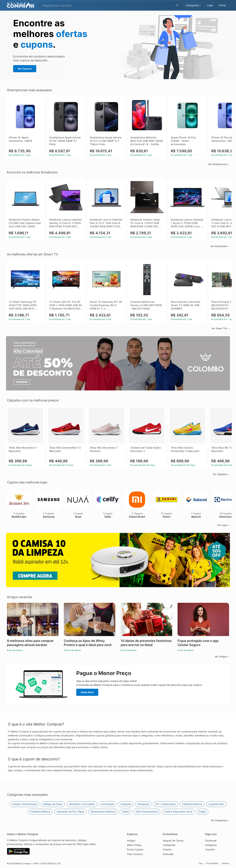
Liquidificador (216, 804)
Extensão (168, 854)
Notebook (143, 804)
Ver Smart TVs (221, 328)
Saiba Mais (87, 692)
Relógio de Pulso (53, 804)
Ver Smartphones (219, 164)
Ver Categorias (220, 820)
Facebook (211, 841)
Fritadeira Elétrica (40, 812)
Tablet (126, 812)
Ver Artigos (222, 657)
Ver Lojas (223, 525)
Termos (225, 863)
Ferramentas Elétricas (103, 812)
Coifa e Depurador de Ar (178, 812)
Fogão (202, 812)
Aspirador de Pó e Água (70, 812)
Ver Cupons (25, 69)
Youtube (210, 849)
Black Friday (134, 845)
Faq (201, 863)
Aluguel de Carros (173, 841)
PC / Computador (166, 804)
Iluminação (108, 804)
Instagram (211, 845)
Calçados (126, 804)
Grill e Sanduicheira (147, 812)
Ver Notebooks (220, 246)
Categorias (169, 845)
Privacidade (212, 863)
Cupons (167, 849)
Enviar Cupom (135, 849)
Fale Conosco (135, 854)
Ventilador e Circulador (82, 804)
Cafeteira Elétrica (192, 804)
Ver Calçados (221, 474)
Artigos (131, 841)
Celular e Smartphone (24, 804)
